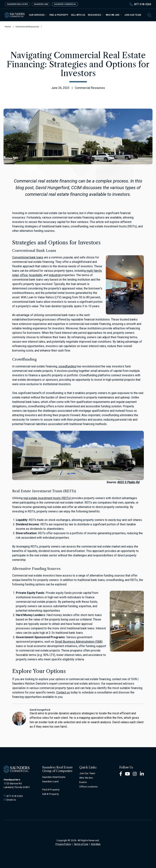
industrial (55, 275)
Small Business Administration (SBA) (79, 642)
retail (15, 275)
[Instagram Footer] (135, 774)
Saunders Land (41, 4)
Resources (96, 15)
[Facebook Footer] (121, 774)
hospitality (36, 275)
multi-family (94, 271)
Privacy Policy (63, 844)
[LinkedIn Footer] (142, 774)
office (24, 275)
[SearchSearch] (149, 15)
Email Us (11, 800)
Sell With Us (78, 15)
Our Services (38, 15)
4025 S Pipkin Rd (128, 482)
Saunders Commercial (65, 4)
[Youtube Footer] (127, 774)
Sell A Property (50, 794)
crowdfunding (67, 366)
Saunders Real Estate (17, 4)
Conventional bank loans (28, 257)
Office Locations (88, 787)
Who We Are (114, 15)
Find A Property (51, 789)
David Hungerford (40, 710)
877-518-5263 (143, 4)
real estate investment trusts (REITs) (47, 498)
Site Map (96, 844)
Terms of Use (81, 844)
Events (83, 782)
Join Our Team (133, 15)
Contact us (63, 692)
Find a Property (59, 15)
